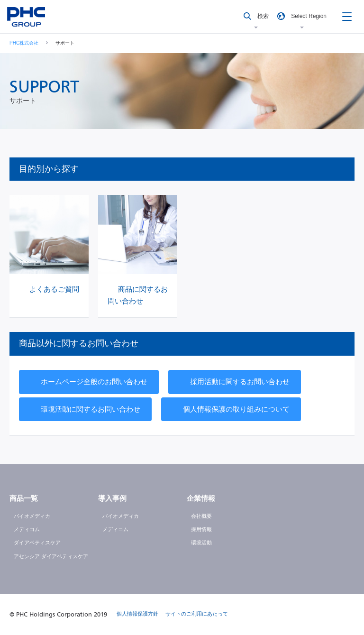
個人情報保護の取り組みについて (236, 409)
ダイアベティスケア (37, 543)
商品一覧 (24, 498)
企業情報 (201, 498)
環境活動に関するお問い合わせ (91, 409)
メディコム (27, 529)
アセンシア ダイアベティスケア (51, 556)
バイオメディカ (32, 516)
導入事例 (112, 498)
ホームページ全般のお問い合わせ (94, 382)
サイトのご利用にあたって (197, 614)
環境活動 (201, 543)
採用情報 (201, 529)
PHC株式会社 (24, 43)
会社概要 (201, 516)
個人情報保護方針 (137, 614)
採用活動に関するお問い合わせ (240, 382)
